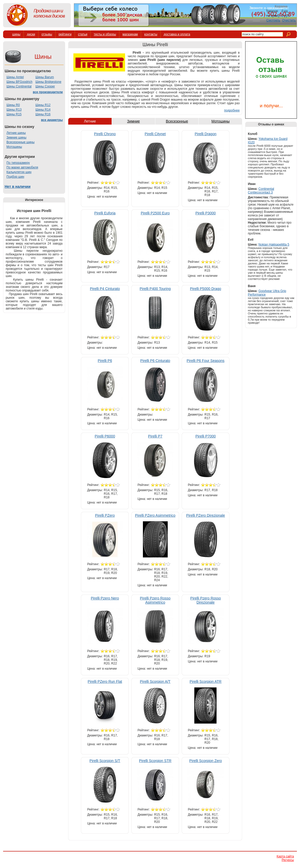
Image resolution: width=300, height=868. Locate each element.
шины (16, 34)
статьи (83, 34)
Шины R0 (13, 105)
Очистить (289, 20)
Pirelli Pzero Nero (105, 598)
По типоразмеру (18, 163)
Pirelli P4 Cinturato (105, 289)
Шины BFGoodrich (19, 82)
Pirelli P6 (105, 361)
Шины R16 (43, 114)
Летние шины (16, 133)
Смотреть (273, 20)
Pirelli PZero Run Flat (105, 682)
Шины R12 (43, 105)
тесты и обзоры (105, 34)
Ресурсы (288, 860)
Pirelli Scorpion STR (155, 761)
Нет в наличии (18, 186)
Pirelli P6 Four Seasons (205, 361)
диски (31, 34)
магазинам (130, 34)
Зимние (133, 121)
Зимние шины (16, 137)
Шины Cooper (45, 86)
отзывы (47, 34)
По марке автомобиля (22, 167)
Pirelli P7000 (206, 436)
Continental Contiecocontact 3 (261, 191)
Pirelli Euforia (105, 213)
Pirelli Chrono (105, 134)
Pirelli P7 (155, 436)
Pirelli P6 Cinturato (155, 361)
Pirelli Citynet (155, 134)
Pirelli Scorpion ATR (206, 682)
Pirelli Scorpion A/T (155, 682)
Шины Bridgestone (48, 82)
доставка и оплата (177, 34)
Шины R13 (14, 110)
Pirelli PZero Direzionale (205, 515)
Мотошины (14, 147)
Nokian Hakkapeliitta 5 (274, 245)
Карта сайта (285, 856)
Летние (90, 121)
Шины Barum (45, 77)
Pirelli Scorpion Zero (205, 761)
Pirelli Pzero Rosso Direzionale (205, 600)
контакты (151, 34)
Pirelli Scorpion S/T (105, 761)
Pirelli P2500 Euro (155, 213)
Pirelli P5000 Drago (206, 289)
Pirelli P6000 (105, 436)
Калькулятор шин (19, 172)
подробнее (232, 110)
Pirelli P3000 (206, 213)
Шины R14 (43, 110)
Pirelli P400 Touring (155, 289)
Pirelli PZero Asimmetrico (155, 515)
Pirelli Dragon (205, 134)
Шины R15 (14, 114)
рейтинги (65, 34)
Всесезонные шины (21, 142)
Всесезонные (177, 121)
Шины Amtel (15, 77)
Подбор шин (15, 177)
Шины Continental (19, 86)
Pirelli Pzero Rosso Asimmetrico (155, 600)
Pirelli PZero (105, 515)
